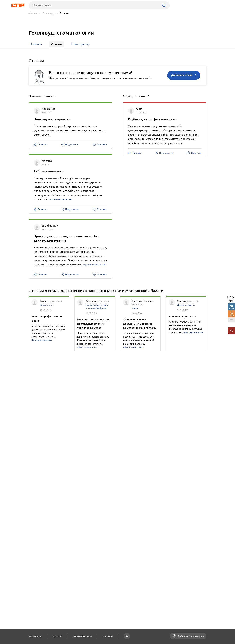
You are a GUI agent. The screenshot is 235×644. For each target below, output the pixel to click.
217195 (231, 309)
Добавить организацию (191, 636)
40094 (232, 316)
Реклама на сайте (82, 636)
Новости (57, 636)
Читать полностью (42, 340)
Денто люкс (46, 305)
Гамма (135, 308)
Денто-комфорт (186, 305)
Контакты (108, 636)
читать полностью (61, 199)
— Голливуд (46, 13)
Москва (33, 13)
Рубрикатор (35, 636)
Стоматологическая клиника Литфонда (97, 306)
